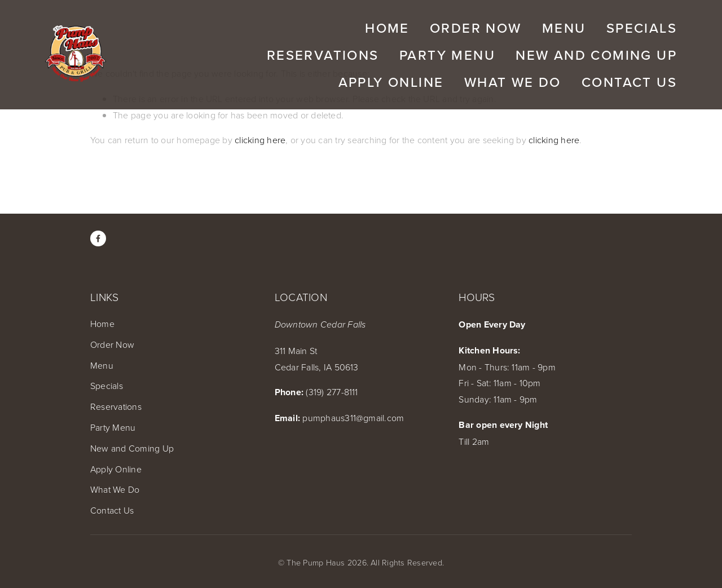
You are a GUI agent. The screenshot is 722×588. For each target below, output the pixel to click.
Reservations (116, 406)
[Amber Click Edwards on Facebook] (98, 238)
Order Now (112, 344)
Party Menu (113, 427)
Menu (102, 365)
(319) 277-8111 (332, 392)
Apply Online (116, 469)
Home (102, 324)
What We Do (115, 489)
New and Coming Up (132, 448)
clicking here (260, 140)
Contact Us (112, 510)
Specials (107, 386)
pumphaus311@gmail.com (353, 418)
